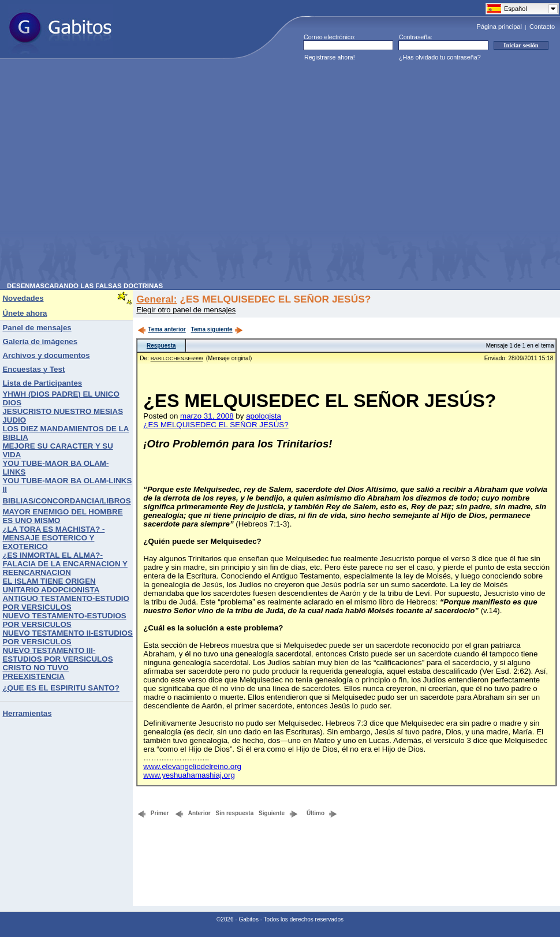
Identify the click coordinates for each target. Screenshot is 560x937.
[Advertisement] (108, 174)
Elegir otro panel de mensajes (186, 310)
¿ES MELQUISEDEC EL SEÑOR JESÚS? (216, 425)
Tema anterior (161, 329)
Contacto (542, 27)
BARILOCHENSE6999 (177, 359)
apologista (264, 416)
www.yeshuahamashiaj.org (189, 775)
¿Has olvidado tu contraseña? (440, 57)
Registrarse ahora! (330, 57)
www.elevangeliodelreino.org (192, 766)
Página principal (499, 27)
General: (156, 299)
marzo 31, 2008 (207, 416)
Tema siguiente (217, 329)
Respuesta (161, 346)
